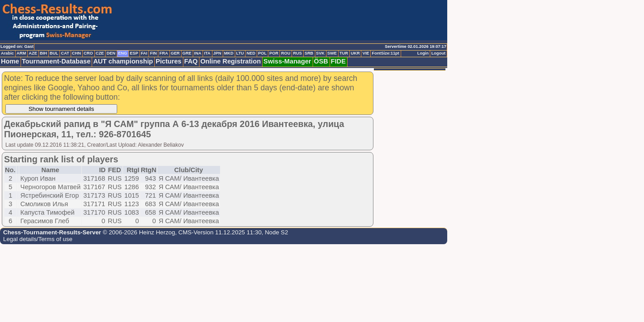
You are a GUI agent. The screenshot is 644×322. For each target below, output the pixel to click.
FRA (163, 53)
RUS (297, 53)
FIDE (338, 61)
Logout (438, 53)
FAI (144, 53)
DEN (111, 53)
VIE (366, 53)
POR (274, 53)
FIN (153, 53)
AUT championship (123, 61)
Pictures (169, 61)
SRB (309, 53)
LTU (240, 53)
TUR (344, 53)
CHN (76, 53)
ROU (286, 53)
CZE (100, 53)
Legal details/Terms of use (38, 239)
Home (10, 61)
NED (251, 53)
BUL (54, 53)
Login (423, 53)
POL (262, 53)
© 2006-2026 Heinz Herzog (138, 232)
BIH (43, 53)
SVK (320, 53)
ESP (134, 53)
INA (198, 53)
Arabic (7, 53)
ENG (123, 53)
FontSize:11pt (385, 53)
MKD (229, 53)
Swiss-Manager (287, 61)
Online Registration (231, 61)
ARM (21, 53)
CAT (65, 53)
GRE (187, 53)
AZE (33, 53)
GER (175, 53)
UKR (355, 53)
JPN (217, 53)
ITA (207, 53)
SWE (332, 53)
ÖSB (321, 61)
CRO (88, 53)
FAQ (191, 61)
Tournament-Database (56, 61)
